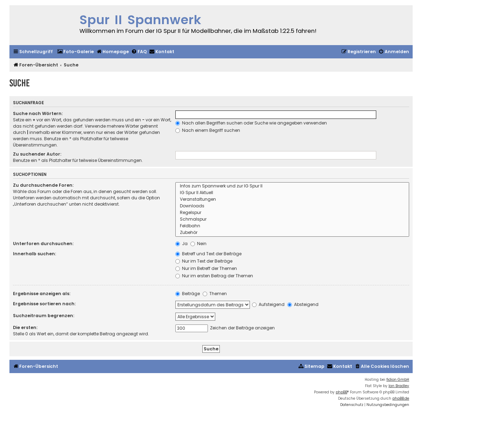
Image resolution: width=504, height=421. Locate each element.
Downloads (292, 206)
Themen (215, 294)
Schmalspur (292, 219)
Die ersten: (25, 327)
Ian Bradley (399, 386)
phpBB (341, 392)
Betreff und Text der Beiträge (208, 254)
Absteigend (303, 304)
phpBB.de (401, 398)
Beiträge (188, 294)
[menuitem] (75, 52)
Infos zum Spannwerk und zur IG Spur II (292, 186)
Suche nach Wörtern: (38, 113)
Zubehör (292, 233)
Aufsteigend (268, 304)
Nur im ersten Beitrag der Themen (214, 276)
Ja (181, 244)
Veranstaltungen (292, 199)
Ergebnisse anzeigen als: (42, 294)
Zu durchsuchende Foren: (43, 185)
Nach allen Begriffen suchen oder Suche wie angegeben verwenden (251, 123)
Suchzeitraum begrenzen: (44, 316)
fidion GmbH (398, 380)
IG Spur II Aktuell (292, 193)
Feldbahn (292, 226)
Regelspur (292, 213)
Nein (198, 244)
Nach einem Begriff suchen (208, 130)
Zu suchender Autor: (37, 154)
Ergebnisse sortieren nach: (44, 304)
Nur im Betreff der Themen (206, 268)
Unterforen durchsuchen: (43, 244)
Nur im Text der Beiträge (204, 261)
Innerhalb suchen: (34, 254)
